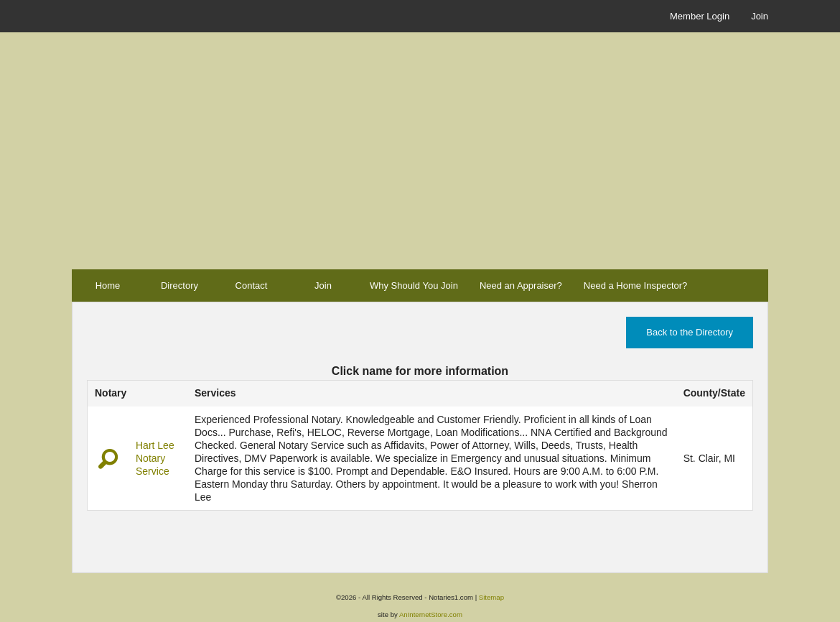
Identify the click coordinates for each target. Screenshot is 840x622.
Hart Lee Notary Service (155, 458)
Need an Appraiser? (521, 286)
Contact (252, 286)
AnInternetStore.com (431, 614)
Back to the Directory (690, 332)
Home (108, 286)
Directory (179, 286)
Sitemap (491, 597)
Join (760, 16)
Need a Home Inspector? (636, 286)
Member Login (700, 16)
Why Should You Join (414, 286)
